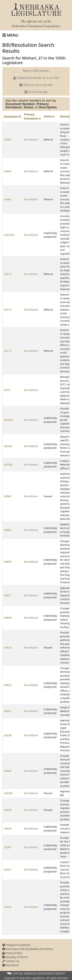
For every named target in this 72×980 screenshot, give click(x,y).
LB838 (8, 618)
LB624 (8, 647)
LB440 (8, 771)
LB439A (8, 793)
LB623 (8, 685)
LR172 (8, 351)
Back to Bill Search (36, 71)
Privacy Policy (12, 953)
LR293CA (9, 235)
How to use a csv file (36, 85)
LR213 (8, 274)
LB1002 (8, 465)
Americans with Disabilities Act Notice (28, 949)
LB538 (8, 735)
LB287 (8, 847)
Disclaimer (11, 965)
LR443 (8, 199)
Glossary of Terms (15, 957)
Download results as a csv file (36, 78)
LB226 (8, 907)
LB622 (8, 711)
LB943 (8, 530)
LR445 (8, 140)
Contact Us (11, 961)
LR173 (8, 310)
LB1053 (8, 420)
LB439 (8, 810)
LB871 (8, 595)
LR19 (7, 390)
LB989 (8, 496)
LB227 (8, 870)
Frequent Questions (17, 945)
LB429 (8, 829)
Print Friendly (36, 92)
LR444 (8, 171)
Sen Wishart (31, 140)
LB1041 (8, 446)
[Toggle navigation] (10, 35)
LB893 (8, 562)
